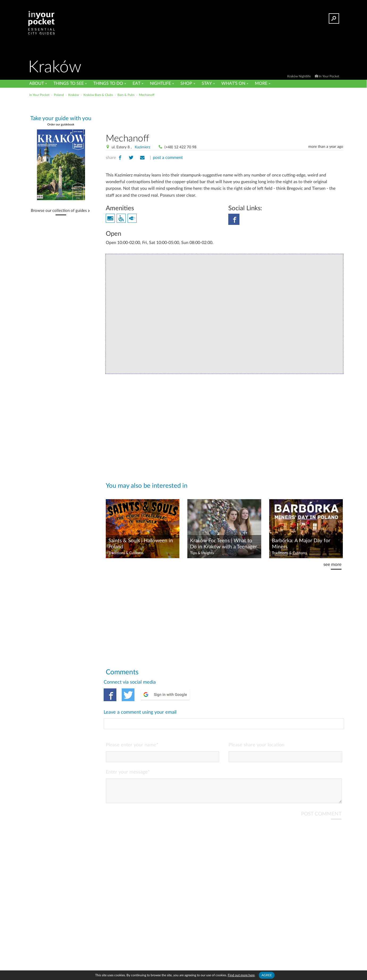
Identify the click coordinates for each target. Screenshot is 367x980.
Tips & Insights (202, 553)
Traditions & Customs (126, 553)
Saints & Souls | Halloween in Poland (141, 544)
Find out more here (241, 975)
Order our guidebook (61, 125)
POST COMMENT (321, 792)
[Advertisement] (224, 114)
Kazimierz (142, 147)
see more (332, 564)
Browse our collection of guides (59, 211)
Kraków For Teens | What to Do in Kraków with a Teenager (223, 544)
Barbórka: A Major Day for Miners (301, 544)
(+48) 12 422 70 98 (180, 147)
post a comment (168, 158)
